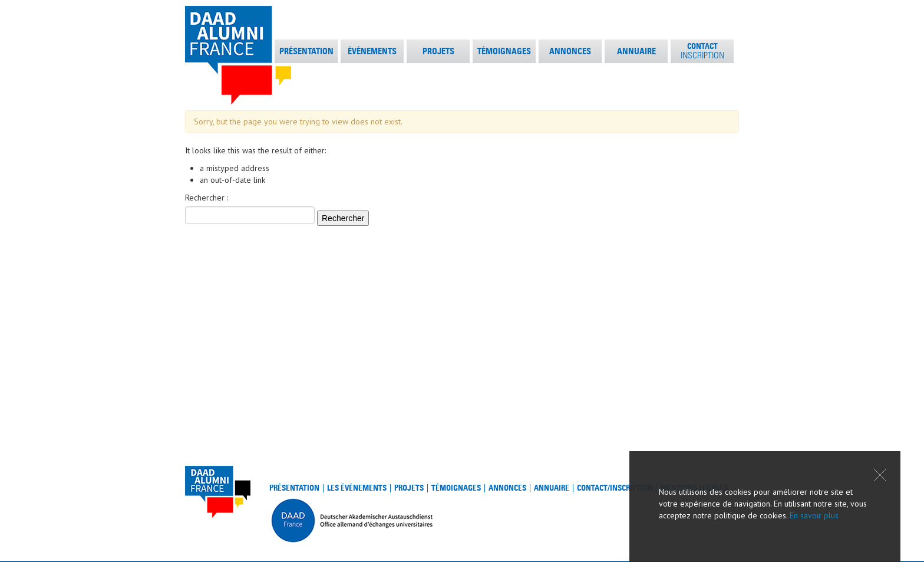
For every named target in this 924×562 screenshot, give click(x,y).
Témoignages (456, 488)
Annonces (507, 488)
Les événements (357, 488)
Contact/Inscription (615, 488)
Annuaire (552, 488)
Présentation (294, 488)
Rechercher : (207, 198)
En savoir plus (814, 515)
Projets (409, 488)
